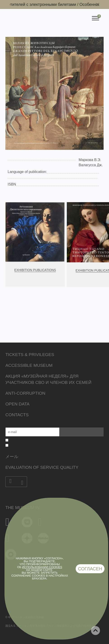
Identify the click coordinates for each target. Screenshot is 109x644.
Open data (17, 404)
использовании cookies (42, 567)
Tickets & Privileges (30, 355)
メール (12, 457)
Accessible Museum (29, 365)
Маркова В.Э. (90, 160)
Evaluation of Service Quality (42, 467)
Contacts (17, 415)
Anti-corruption (25, 393)
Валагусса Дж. (91, 165)
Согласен (90, 569)
